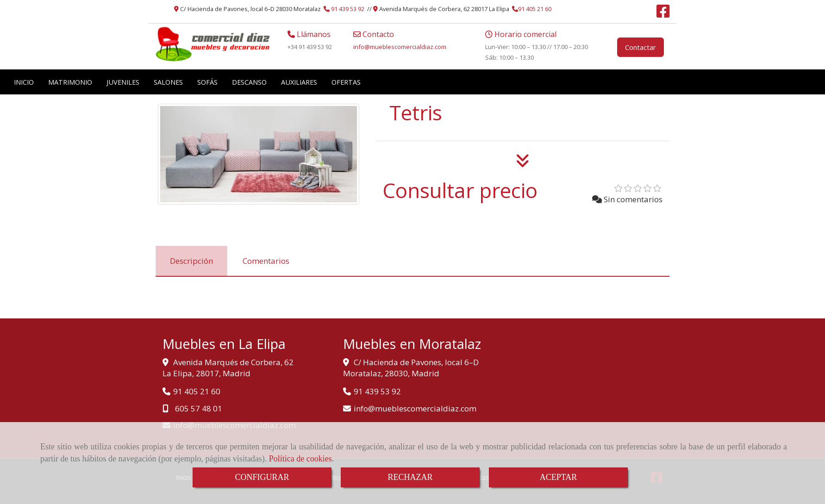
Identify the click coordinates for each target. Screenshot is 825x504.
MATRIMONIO (70, 82)
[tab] (191, 261)
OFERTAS (346, 82)
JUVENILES (123, 82)
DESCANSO (249, 82)
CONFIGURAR (262, 477)
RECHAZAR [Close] (410, 477)
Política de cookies (300, 459)
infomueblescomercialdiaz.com (400, 47)
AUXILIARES (299, 82)
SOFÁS (207, 82)
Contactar (641, 47)
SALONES (168, 82)
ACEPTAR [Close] (559, 477)
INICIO (24, 82)
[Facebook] (663, 14)
